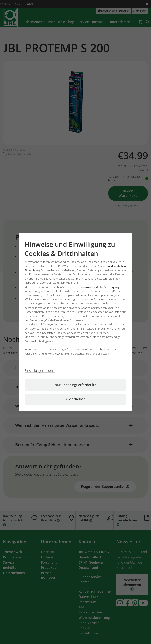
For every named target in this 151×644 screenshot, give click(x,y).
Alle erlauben (75, 399)
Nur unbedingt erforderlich (76, 385)
